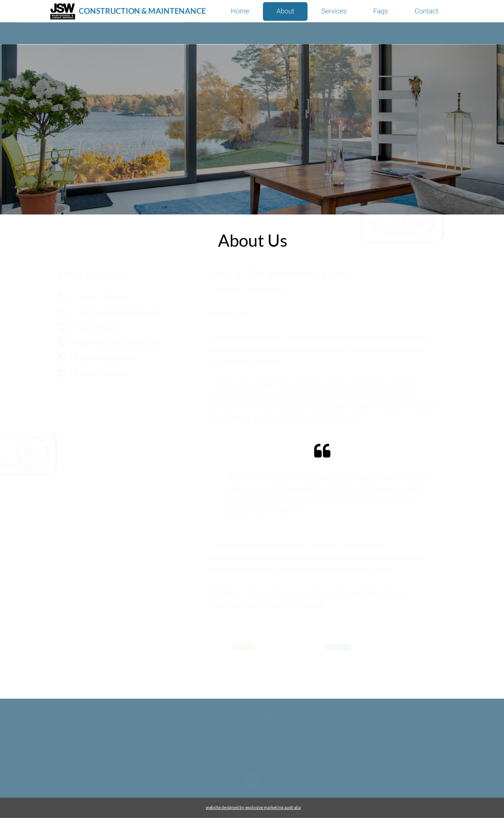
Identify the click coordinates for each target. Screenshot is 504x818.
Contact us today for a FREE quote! (268, 603)
